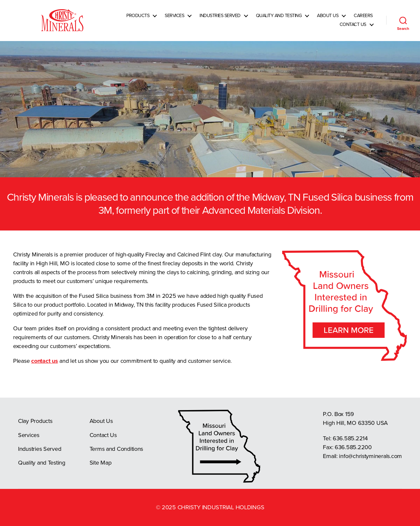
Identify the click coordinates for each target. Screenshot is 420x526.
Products (138, 20)
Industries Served (220, 20)
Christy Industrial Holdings (221, 507)
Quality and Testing (279, 20)
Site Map (101, 463)
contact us (44, 361)
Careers (363, 20)
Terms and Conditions (116, 449)
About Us (328, 20)
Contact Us (353, 28)
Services (174, 20)
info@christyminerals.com (370, 456)
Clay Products (35, 421)
